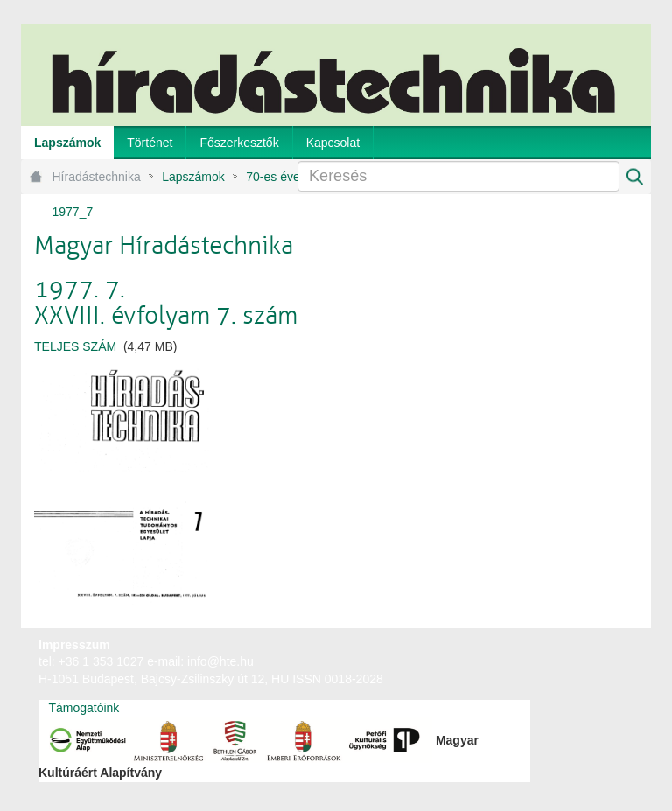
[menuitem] (67, 143)
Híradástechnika (97, 177)
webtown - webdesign (594, 661)
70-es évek (276, 177)
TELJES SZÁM (75, 346)
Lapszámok (193, 177)
